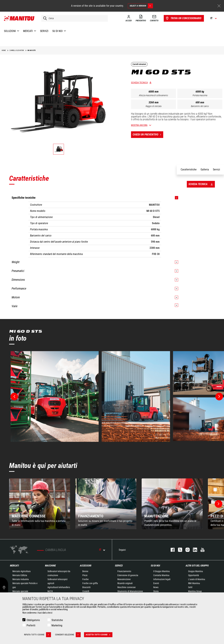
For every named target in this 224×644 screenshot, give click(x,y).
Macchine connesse (127, 587)
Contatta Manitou (161, 575)
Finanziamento (124, 571)
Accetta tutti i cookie (99, 635)
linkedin (193, 550)
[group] (40, 504)
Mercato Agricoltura (22, 571)
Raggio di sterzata (154, 106)
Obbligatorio (33, 620)
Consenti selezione (68, 635)
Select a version (141, 6)
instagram (186, 550)
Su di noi (155, 566)
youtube (201, 550)
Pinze (85, 575)
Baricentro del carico (200, 106)
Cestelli (86, 591)
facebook (171, 550)
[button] (219, 504)
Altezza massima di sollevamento (154, 95)
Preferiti (31, 625)
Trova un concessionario (183, 18)
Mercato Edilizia (20, 575)
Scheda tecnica (139, 83)
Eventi (156, 583)
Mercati (14, 566)
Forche (86, 579)
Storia (156, 591)
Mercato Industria (21, 579)
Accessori (86, 566)
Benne (85, 571)
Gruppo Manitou (196, 571)
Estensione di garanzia (128, 575)
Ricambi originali (125, 583)
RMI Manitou (194, 583)
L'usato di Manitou (197, 579)
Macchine (50, 566)
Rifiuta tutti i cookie (38, 635)
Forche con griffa (90, 583)
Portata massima (200, 95)
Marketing (57, 625)
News (156, 587)
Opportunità (194, 575)
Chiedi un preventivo (148, 135)
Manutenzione (124, 579)
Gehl (190, 587)
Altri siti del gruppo (197, 566)
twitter (178, 550)
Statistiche (57, 620)
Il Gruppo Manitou (161, 571)
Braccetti (86, 587)
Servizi (119, 566)
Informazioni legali (162, 579)
